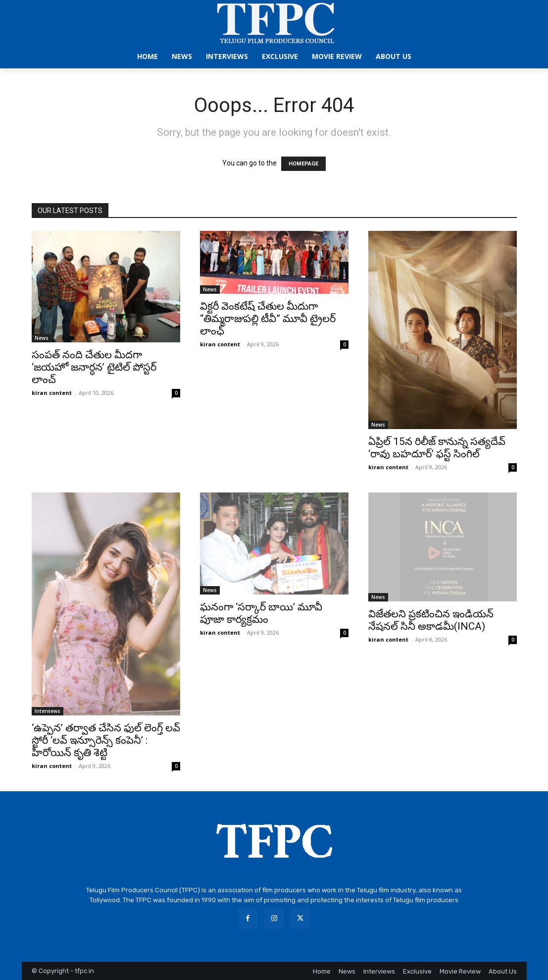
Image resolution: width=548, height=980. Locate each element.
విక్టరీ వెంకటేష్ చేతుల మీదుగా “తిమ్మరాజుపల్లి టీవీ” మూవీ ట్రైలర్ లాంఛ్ (268, 319)
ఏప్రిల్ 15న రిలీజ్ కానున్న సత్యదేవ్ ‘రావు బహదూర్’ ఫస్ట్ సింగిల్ (437, 448)
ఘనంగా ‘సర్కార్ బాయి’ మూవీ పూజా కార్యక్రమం (261, 613)
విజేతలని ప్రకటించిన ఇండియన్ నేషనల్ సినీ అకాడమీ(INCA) (431, 620)
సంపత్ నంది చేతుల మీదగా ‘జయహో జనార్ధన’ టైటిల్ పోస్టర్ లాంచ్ (94, 367)
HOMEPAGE (303, 164)
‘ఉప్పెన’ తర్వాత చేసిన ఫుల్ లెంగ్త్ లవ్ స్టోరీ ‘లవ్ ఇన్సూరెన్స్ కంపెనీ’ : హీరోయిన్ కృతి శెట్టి (106, 740)
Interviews (48, 711)
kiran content (52, 393)
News (42, 338)
